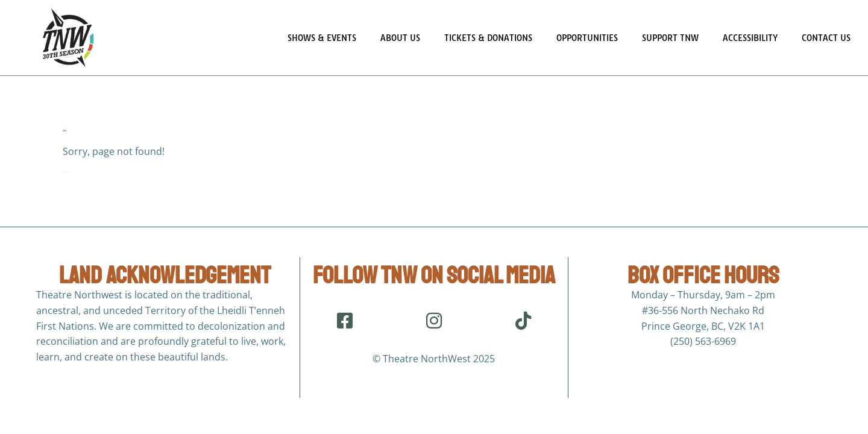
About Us (400, 38)
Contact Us (826, 38)
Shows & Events (322, 38)
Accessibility (750, 38)
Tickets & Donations (488, 38)
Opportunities (587, 38)
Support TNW (670, 38)
